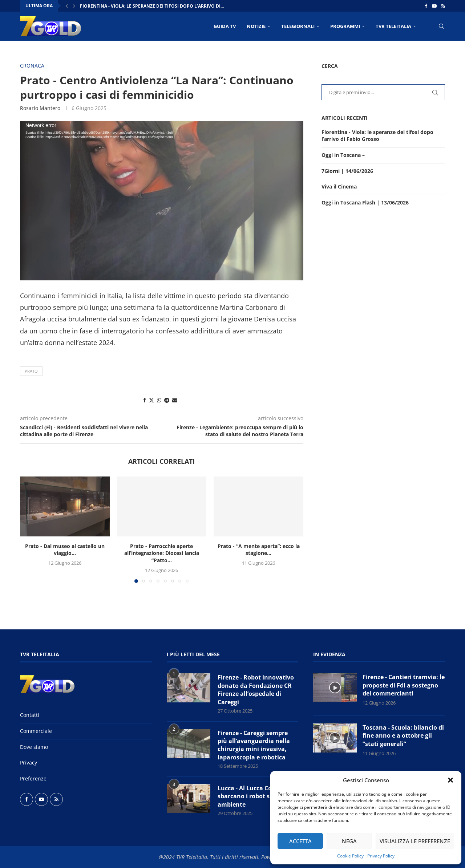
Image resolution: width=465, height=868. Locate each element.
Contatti (30, 715)
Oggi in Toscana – (343, 155)
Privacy (29, 762)
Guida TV (225, 26)
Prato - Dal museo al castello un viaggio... (65, 550)
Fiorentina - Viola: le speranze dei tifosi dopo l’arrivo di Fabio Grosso (377, 136)
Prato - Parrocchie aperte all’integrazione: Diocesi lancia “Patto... (162, 553)
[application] (162, 201)
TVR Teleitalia (393, 26)
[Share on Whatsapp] (159, 400)
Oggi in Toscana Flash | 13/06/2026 (365, 202)
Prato (31, 371)
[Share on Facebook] (145, 400)
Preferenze (33, 778)
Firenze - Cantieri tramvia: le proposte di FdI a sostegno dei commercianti (404, 685)
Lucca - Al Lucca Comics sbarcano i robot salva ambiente (251, 796)
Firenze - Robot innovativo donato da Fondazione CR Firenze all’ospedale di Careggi (256, 689)
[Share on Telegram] (167, 400)
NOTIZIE (256, 26)
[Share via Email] (175, 400)
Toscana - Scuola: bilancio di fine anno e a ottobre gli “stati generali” (403, 736)
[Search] (441, 26)
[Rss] (443, 6)
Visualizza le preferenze (415, 841)
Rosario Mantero (40, 108)
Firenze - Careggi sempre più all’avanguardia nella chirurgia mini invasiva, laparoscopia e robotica (254, 745)
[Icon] (335, 687)
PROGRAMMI (345, 26)
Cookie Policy (350, 856)
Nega (349, 841)
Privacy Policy (381, 856)
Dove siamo (34, 747)
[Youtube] (434, 6)
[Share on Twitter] (151, 400)
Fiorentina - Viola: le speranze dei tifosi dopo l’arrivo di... (152, 6)
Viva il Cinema (339, 186)
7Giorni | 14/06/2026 (347, 171)
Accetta (300, 841)
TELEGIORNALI (298, 26)
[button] (450, 780)
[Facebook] (426, 6)
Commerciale (36, 731)
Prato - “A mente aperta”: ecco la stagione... (259, 550)
